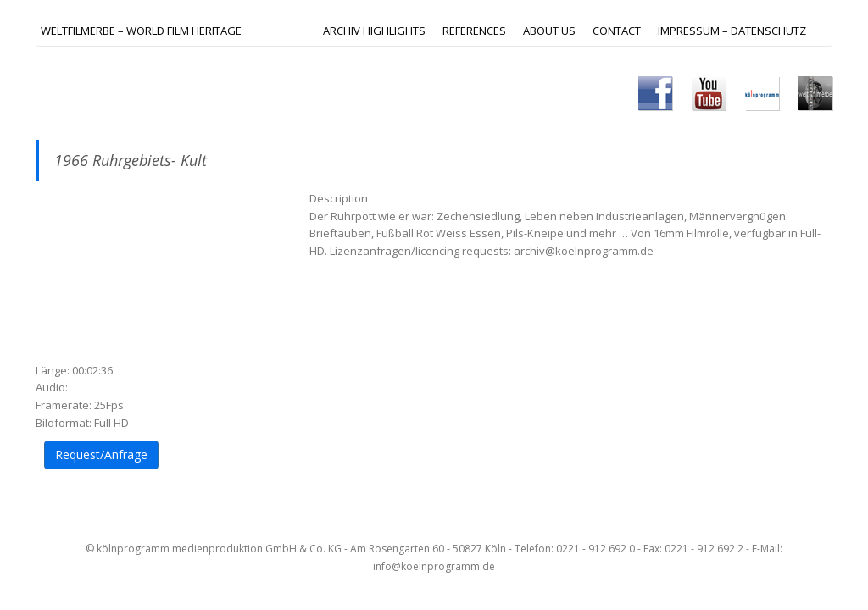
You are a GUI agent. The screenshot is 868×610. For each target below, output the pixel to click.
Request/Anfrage (101, 455)
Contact (617, 30)
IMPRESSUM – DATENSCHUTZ (732, 30)
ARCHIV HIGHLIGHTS (374, 30)
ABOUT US (549, 30)
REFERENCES (474, 30)
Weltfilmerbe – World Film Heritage (141, 30)
